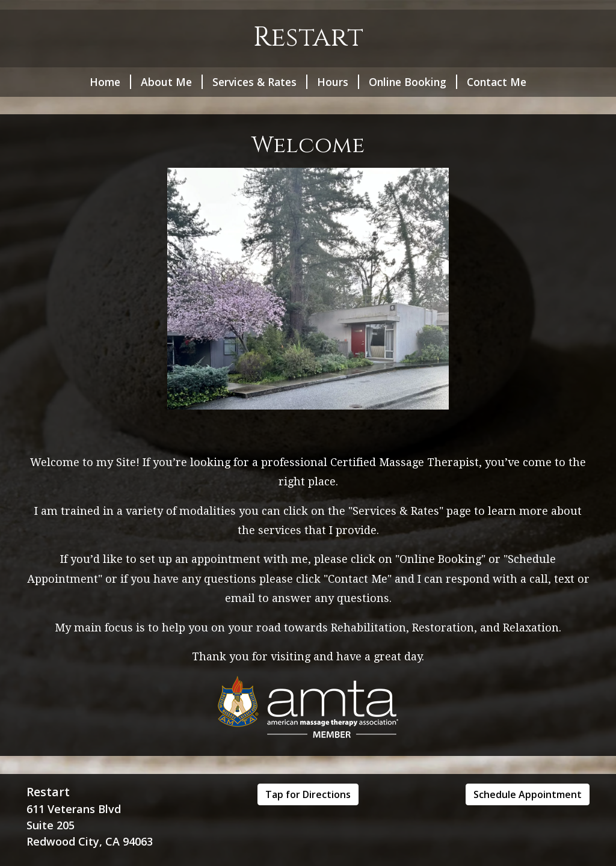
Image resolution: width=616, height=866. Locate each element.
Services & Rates (260, 82)
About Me (172, 82)
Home (110, 82)
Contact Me (497, 82)
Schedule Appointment (528, 794)
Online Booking (413, 82)
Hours (338, 82)
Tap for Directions (308, 794)
